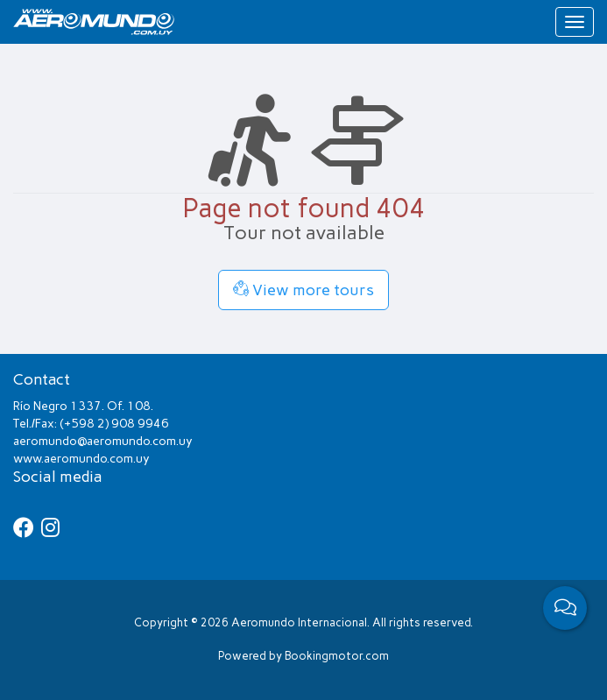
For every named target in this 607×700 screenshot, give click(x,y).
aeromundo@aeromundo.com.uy (103, 441)
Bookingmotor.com (337, 656)
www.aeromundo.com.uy (81, 459)
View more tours (303, 290)
